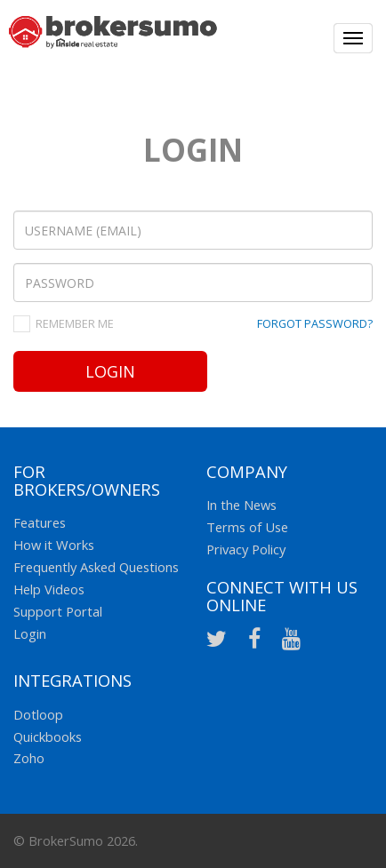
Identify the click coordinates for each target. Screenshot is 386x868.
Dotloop (38, 714)
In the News (241, 505)
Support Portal (58, 611)
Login (110, 371)
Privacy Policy (246, 549)
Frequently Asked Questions (96, 567)
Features (40, 522)
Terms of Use (247, 527)
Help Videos (49, 589)
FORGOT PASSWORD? (315, 323)
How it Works (54, 545)
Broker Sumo (113, 40)
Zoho (29, 758)
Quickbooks (48, 737)
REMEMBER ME (75, 323)
